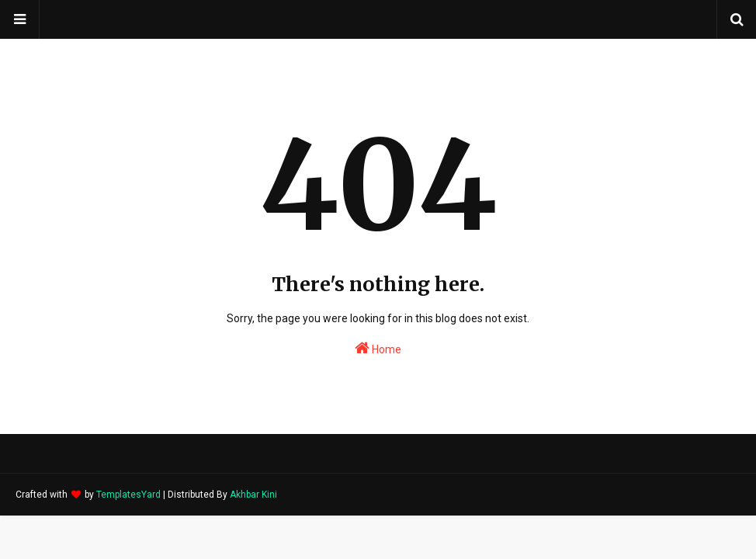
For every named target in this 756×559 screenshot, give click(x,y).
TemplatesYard (128, 495)
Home (378, 348)
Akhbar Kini (253, 495)
